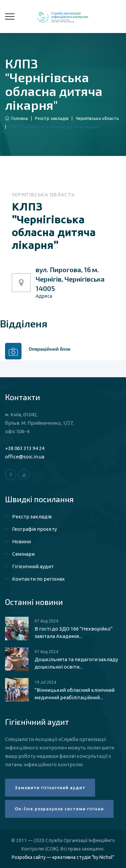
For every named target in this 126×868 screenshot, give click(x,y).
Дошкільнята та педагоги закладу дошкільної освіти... (76, 663)
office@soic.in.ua (25, 457)
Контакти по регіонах (38, 579)
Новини (22, 541)
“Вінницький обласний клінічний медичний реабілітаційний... (75, 694)
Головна (16, 118)
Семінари (23, 554)
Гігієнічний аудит (33, 566)
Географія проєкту (34, 529)
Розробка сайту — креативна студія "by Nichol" (63, 857)
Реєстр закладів (52, 118)
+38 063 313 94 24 (25, 448)
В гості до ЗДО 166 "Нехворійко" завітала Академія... (74, 632)
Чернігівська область (97, 118)
